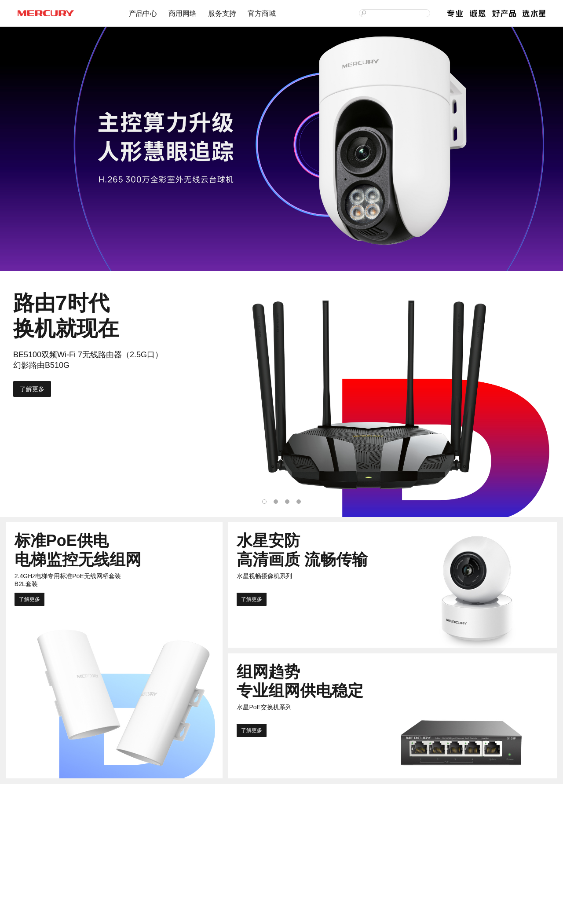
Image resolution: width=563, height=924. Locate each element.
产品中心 (143, 13)
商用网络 (183, 13)
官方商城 (262, 13)
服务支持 (222, 13)
